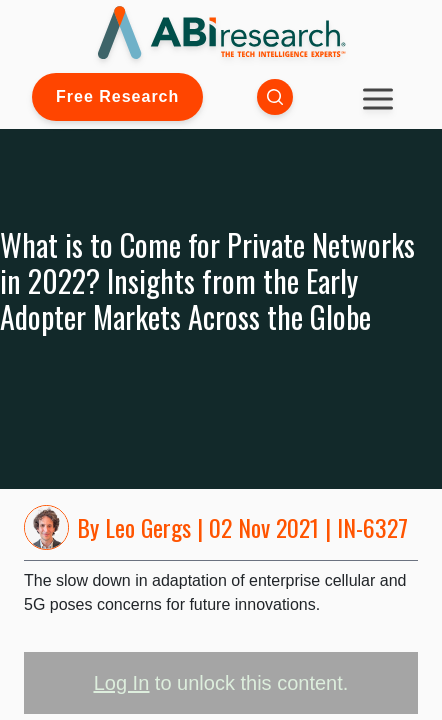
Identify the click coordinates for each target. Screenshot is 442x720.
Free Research (117, 96)
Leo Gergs (148, 527)
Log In (122, 683)
